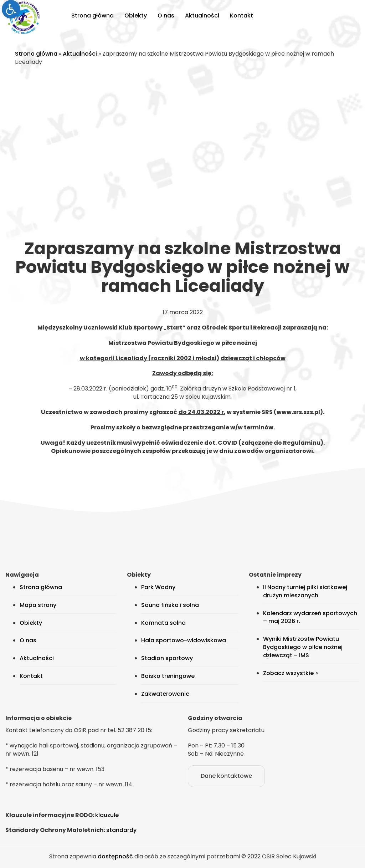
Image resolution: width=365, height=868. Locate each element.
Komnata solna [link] (163, 623)
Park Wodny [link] (158, 587)
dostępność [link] (115, 856)
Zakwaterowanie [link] (165, 694)
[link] (11, 9)
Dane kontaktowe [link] (226, 776)
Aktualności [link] (202, 16)
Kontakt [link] (241, 16)
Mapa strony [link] (38, 605)
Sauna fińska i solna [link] (170, 605)
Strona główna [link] (92, 16)
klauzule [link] (107, 815)
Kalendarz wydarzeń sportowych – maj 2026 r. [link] (310, 617)
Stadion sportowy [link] (167, 658)
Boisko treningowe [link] (168, 676)
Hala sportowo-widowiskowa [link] (184, 640)
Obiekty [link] (136, 16)
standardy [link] (121, 830)
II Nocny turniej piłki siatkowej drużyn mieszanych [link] (305, 591)
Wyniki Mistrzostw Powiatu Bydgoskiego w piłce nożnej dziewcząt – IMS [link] (303, 647)
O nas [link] (166, 16)
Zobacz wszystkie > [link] (291, 673)
